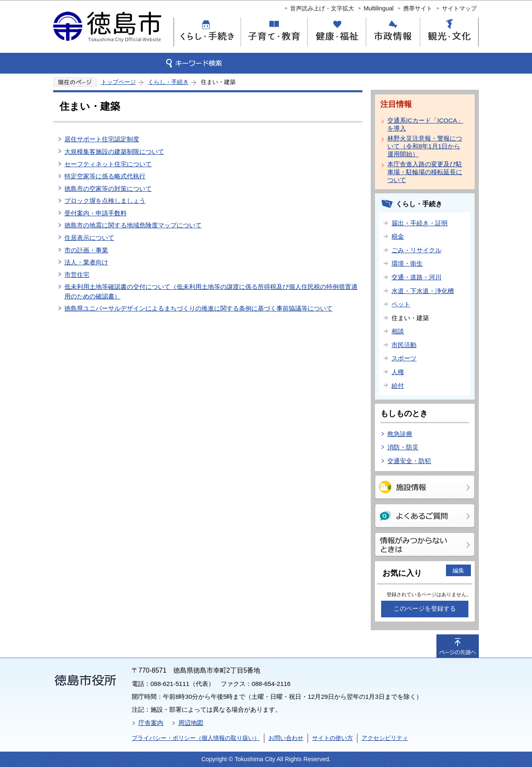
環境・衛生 (407, 263)
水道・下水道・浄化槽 (423, 291)
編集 (458, 570)
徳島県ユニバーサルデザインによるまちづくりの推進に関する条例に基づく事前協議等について (198, 308)
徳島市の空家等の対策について (108, 189)
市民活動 (404, 345)
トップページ (118, 82)
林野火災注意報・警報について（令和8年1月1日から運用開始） (425, 146)
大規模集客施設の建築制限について (114, 152)
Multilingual (379, 8)
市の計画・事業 (86, 250)
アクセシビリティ (385, 738)
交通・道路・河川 (416, 277)
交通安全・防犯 (409, 461)
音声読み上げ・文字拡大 (322, 8)
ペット (401, 304)
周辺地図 (191, 723)
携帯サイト (418, 8)
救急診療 (400, 434)
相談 (398, 331)
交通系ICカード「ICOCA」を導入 (425, 124)
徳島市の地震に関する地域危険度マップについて (133, 225)
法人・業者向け (86, 262)
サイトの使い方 (332, 738)
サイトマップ (459, 8)
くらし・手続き (168, 82)
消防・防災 (403, 447)
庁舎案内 (151, 723)
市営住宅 (77, 275)
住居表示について (89, 238)
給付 (398, 386)
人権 (398, 372)
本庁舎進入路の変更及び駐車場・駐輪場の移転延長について (425, 172)
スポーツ (404, 358)
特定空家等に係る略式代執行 (105, 176)
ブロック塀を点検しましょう (105, 201)
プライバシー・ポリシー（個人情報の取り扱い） (196, 738)
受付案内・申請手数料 (96, 213)
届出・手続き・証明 (420, 223)
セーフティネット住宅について (108, 164)
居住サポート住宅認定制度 (102, 139)
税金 (398, 236)
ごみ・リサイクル (416, 250)
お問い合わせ (286, 738)
